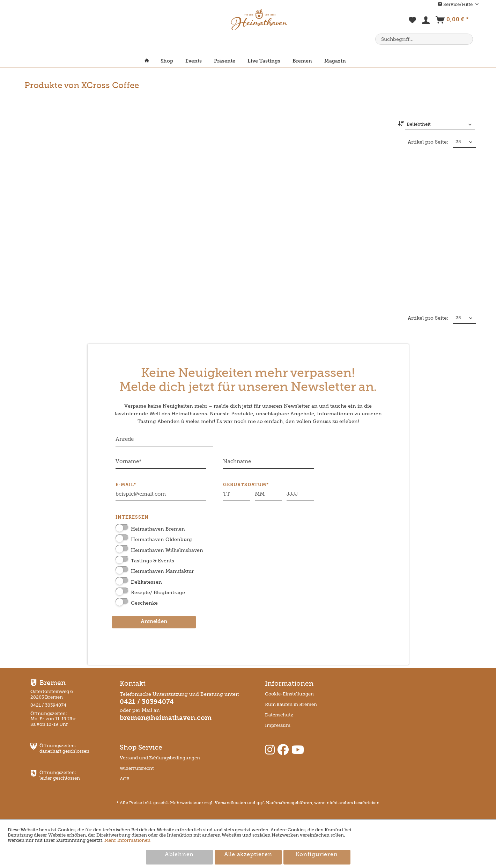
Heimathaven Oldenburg (161, 539)
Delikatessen (146, 582)
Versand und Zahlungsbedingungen (160, 758)
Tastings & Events (153, 561)
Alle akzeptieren (248, 855)
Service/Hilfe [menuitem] (456, 4)
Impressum (278, 725)
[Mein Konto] (426, 22)
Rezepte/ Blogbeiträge (158, 593)
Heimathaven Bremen (158, 529)
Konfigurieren (317, 855)
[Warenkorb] (452, 21)
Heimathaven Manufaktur (162, 571)
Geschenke (144, 603)
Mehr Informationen (127, 840)
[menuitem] (413, 24)
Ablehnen (179, 855)
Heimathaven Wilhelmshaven (167, 550)
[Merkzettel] (413, 24)
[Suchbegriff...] (424, 39)
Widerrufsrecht (137, 768)
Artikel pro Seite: (428, 142)
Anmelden (154, 622)
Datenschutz (279, 715)
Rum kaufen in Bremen (291, 704)
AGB (125, 779)
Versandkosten (230, 803)
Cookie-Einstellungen (289, 694)
